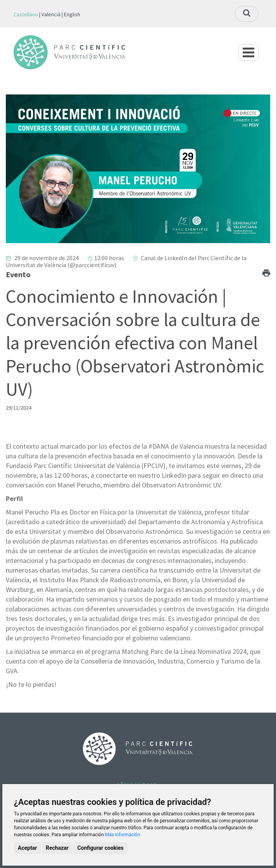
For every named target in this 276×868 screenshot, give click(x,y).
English (72, 14)
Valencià (51, 14)
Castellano (26, 14)
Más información (123, 835)
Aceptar (28, 848)
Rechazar (57, 848)
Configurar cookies (100, 848)
